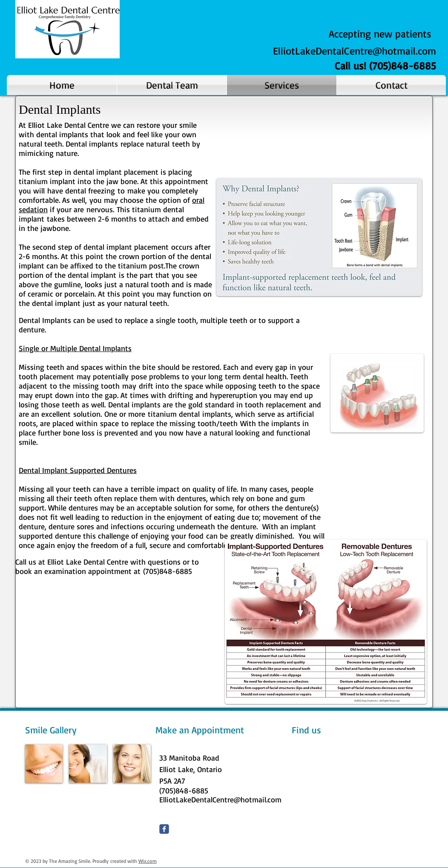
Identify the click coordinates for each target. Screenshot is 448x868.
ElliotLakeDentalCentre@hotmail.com (355, 51)
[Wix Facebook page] (164, 829)
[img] (44, 764)
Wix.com (148, 861)
